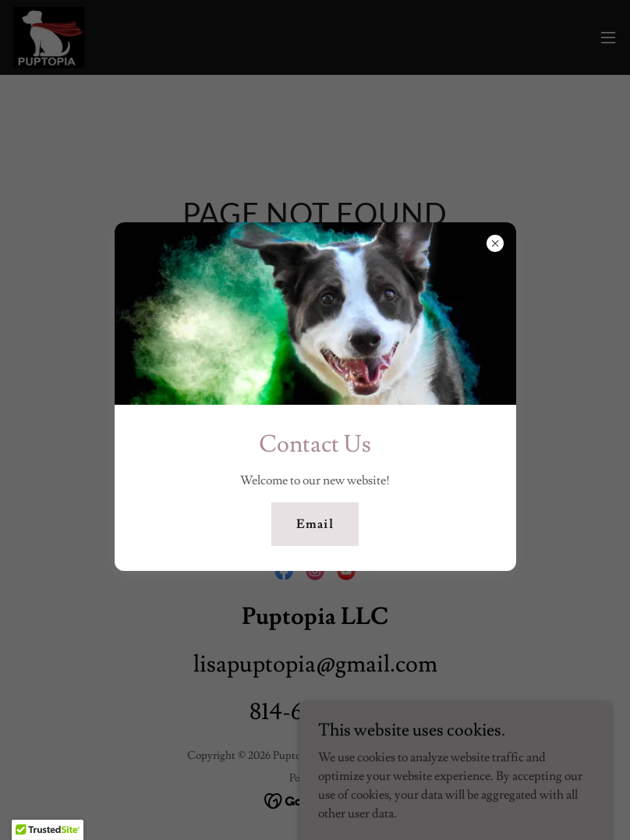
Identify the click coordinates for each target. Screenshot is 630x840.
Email (315, 524)
